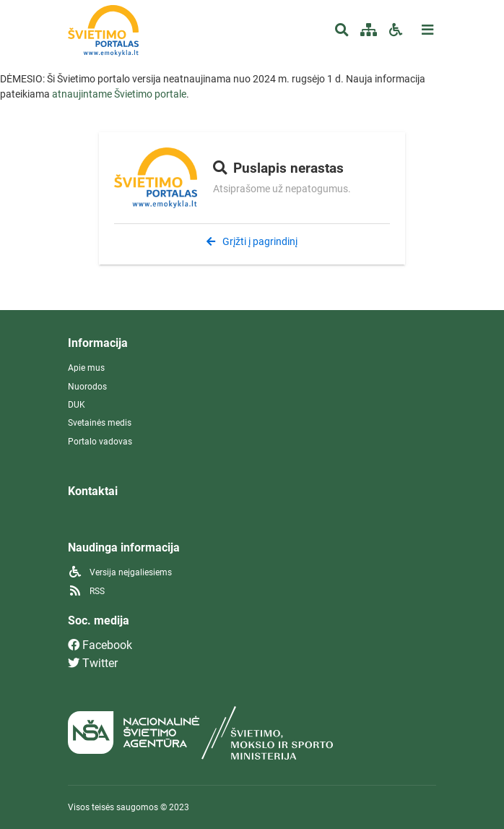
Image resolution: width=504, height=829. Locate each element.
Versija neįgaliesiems (120, 572)
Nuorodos (87, 387)
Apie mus (86, 368)
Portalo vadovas (100, 442)
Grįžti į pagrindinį (252, 241)
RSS (86, 591)
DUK (77, 405)
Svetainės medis (100, 423)
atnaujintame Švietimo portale (119, 94)
